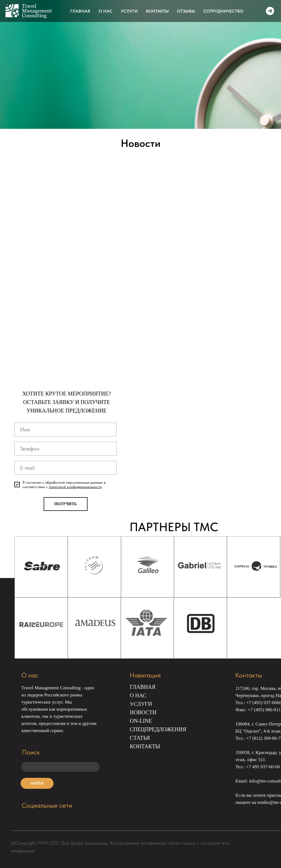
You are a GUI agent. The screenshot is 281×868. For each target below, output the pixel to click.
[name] (65, 429)
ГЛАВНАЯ (80, 11)
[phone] (65, 449)
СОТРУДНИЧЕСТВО (223, 11)
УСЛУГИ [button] (129, 11)
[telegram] (270, 11)
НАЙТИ (37, 783)
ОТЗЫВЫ (186, 11)
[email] (65, 468)
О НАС (106, 11)
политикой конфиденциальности (75, 487)
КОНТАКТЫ (157, 11)
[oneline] (60, 767)
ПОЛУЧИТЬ (66, 504)
